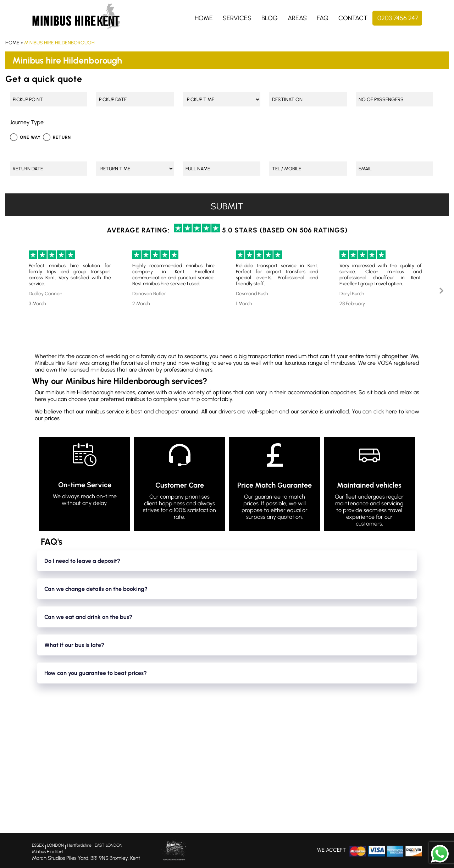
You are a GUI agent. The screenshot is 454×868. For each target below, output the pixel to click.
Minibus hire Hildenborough (59, 43)
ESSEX (38, 845)
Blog (270, 18)
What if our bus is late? (74, 645)
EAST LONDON (109, 845)
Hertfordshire (79, 845)
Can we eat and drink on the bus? (88, 617)
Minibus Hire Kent (56, 363)
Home (204, 18)
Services (237, 18)
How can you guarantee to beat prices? (96, 673)
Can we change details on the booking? (96, 589)
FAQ (323, 18)
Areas (297, 18)
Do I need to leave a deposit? (82, 561)
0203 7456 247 (398, 18)
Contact (353, 18)
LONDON (56, 845)
